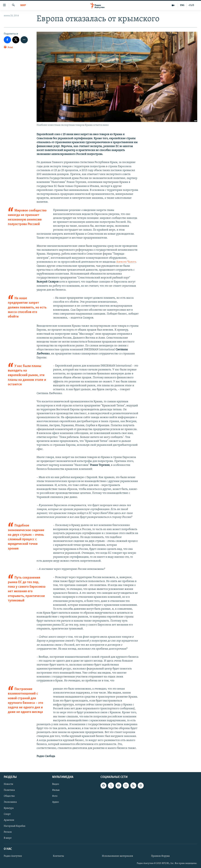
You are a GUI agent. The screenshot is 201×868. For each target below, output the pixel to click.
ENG (182, 5)
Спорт (7, 814)
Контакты (58, 856)
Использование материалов (117, 856)
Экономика (10, 802)
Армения (9, 820)
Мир (23, 5)
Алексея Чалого (126, 262)
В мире (8, 838)
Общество (9, 796)
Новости (8, 784)
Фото (55, 796)
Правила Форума (160, 856)
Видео (56, 784)
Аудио (56, 802)
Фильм (56, 790)
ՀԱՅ (191, 5)
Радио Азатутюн (13, 856)
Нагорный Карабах (15, 826)
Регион (8, 832)
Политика (9, 790)
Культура (9, 808)
